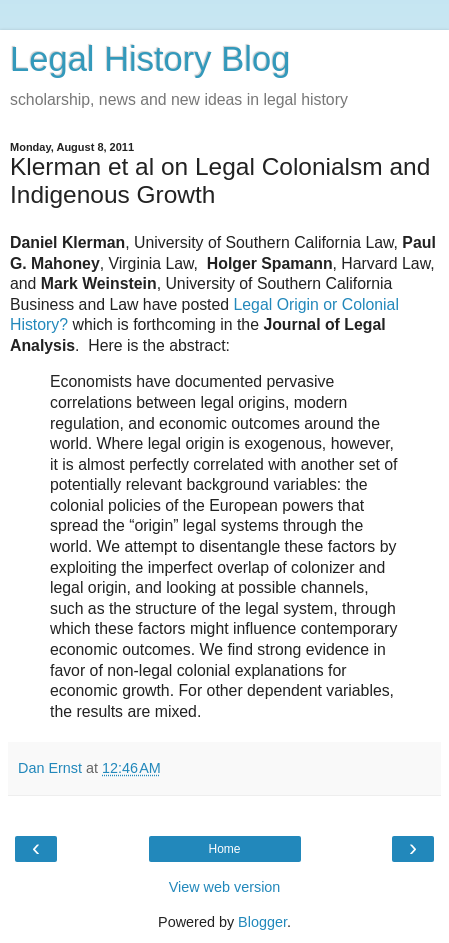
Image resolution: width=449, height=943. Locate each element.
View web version (225, 887)
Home (224, 849)
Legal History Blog (150, 59)
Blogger (262, 922)
